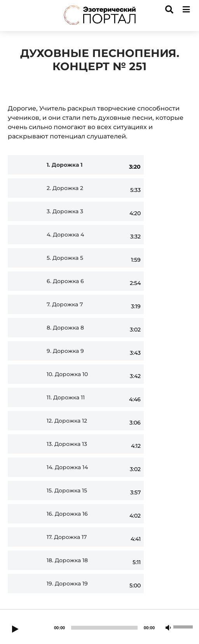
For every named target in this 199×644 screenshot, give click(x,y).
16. (67, 514)
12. (67, 421)
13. (67, 444)
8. (65, 328)
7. (65, 305)
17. (67, 537)
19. (67, 584)
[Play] (15, 630)
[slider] (104, 628)
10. (67, 374)
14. (67, 467)
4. (65, 235)
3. (65, 212)
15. (67, 491)
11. (66, 398)
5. (65, 258)
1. (65, 165)
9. (65, 351)
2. (65, 188)
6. (65, 281)
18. (67, 560)
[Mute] (168, 628)
